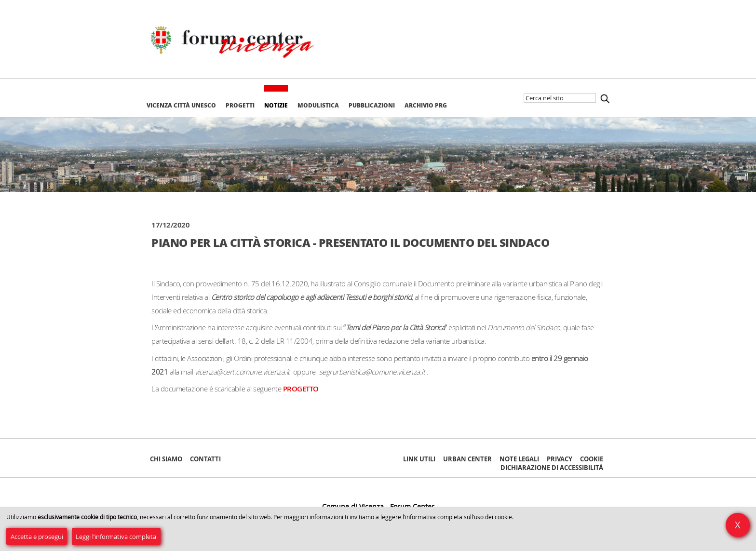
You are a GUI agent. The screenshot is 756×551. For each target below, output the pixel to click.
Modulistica (318, 105)
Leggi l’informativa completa (116, 537)
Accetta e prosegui (37, 537)
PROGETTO (301, 389)
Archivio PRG (426, 105)
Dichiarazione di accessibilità (552, 468)
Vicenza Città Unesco (181, 105)
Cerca (605, 99)
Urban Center (467, 459)
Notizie (276, 105)
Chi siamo (166, 459)
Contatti (205, 459)
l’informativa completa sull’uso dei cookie (457, 517)
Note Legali (519, 459)
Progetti (240, 105)
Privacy (560, 459)
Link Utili (419, 459)
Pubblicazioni (372, 105)
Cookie (592, 459)
